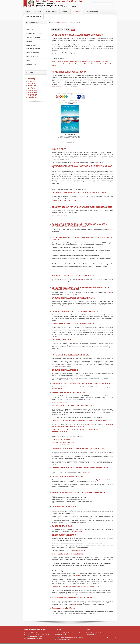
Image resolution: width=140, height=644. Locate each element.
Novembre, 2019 (33, 94)
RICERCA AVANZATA (92, 11)
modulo (75, 605)
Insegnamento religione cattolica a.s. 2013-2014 (72, 597)
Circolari (111, 229)
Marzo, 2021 (31, 84)
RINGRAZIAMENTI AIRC (62, 340)
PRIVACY (29, 41)
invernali (55, 389)
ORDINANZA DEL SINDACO (60, 215)
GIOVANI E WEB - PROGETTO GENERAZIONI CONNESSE (76, 311)
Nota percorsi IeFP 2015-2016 (61, 445)
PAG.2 (76, 201)
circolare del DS (90, 424)
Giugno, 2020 (32, 85)
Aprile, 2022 (31, 78)
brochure (62, 366)
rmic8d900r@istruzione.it (35, 637)
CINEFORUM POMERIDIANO (64, 535)
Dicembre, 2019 (32, 92)
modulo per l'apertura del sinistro (99, 480)
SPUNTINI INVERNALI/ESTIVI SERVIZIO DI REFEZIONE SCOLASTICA (81, 383)
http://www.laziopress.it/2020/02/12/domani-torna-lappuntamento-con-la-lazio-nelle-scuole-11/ (80, 61)
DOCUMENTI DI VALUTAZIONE (65, 370)
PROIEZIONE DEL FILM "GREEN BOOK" (69, 72)
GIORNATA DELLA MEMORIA (64, 506)
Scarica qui (86, 473)
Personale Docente (63, 23)
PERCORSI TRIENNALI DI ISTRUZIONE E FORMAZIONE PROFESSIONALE (75, 431)
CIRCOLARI (30, 30)
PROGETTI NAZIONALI (33, 53)
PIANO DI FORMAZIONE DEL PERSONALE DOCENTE (74, 324)
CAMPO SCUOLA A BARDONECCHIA (67, 476)
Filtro (73, 30)
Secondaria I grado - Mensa (63, 608)
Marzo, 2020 (31, 89)
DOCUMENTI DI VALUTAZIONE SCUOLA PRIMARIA (73, 298)
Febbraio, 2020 (32, 91)
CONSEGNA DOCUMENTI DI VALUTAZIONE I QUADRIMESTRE (78, 449)
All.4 (65, 442)
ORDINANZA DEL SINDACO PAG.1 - (63, 201)
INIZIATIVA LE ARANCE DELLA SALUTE (69, 392)
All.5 (68, 442)
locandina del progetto (77, 531)
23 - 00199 (64, 577)
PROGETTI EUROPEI (33, 57)
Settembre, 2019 (33, 98)
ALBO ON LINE (31, 45)
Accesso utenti (111, 638)
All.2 (57, 442)
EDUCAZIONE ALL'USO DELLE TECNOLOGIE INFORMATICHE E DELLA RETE (82, 167)
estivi (61, 389)
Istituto (38, 11)
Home (28, 11)
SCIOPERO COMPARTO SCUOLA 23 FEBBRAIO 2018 (74, 276)
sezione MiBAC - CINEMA (62, 86)
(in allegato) (66, 345)
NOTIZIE (29, 26)
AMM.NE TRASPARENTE (34, 37)
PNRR (28, 60)
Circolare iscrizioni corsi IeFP (61, 439)
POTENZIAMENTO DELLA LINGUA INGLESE (70, 355)
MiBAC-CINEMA (74, 162)
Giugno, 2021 (32, 82)
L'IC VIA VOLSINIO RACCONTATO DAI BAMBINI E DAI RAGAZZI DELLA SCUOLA (82, 238)
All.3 (61, 442)
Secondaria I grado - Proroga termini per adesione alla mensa (78, 587)
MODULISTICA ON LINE (34, 34)
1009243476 (78, 575)
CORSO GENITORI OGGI (62, 526)
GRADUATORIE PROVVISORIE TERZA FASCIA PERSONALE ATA (79, 421)
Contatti (65, 11)
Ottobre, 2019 (32, 96)
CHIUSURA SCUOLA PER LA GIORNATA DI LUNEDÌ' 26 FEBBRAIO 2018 (82, 207)
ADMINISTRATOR (32, 64)
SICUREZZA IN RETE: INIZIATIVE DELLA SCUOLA (73, 406)
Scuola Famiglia (51, 11)
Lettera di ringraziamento (59, 402)
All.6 (72, 442)
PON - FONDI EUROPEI (33, 49)
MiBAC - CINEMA (59, 149)
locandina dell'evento (78, 550)
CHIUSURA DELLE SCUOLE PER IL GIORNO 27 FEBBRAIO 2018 (79, 193)
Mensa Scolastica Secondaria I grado (67, 554)
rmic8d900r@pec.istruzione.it (35, 638)
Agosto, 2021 (32, 80)
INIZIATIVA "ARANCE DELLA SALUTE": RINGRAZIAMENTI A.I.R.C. (80, 492)
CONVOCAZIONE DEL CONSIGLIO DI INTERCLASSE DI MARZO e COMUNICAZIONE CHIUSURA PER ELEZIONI (79, 225)
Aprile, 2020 (31, 87)
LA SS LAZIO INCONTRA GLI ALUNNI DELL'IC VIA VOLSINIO (77, 35)
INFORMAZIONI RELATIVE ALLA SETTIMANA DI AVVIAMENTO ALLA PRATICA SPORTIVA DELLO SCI (81, 288)
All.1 (53, 442)
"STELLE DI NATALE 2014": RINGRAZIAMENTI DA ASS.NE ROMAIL (80, 468)
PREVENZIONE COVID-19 (34, 16)
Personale (77, 11)
